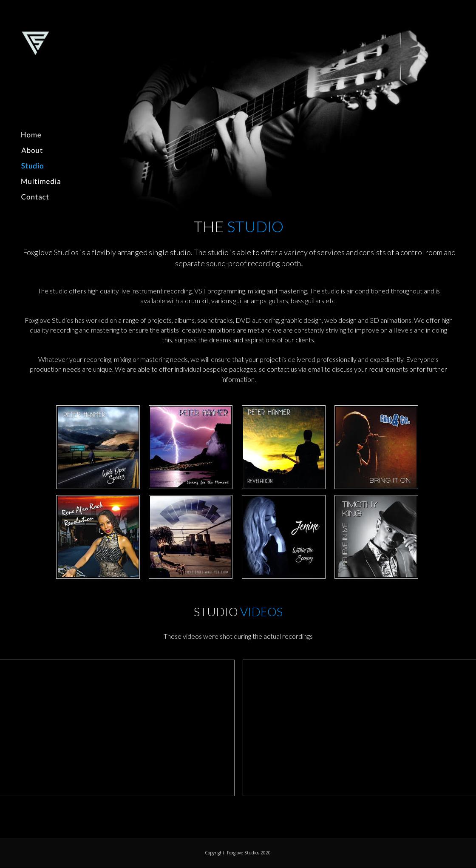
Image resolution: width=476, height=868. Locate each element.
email (316, 369)
